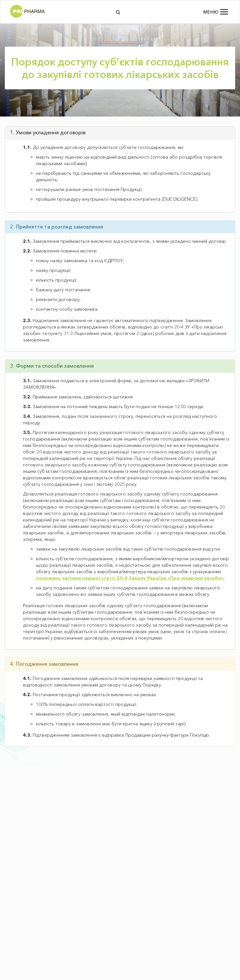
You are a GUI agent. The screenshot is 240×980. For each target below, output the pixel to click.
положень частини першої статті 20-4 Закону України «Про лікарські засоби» (130, 578)
